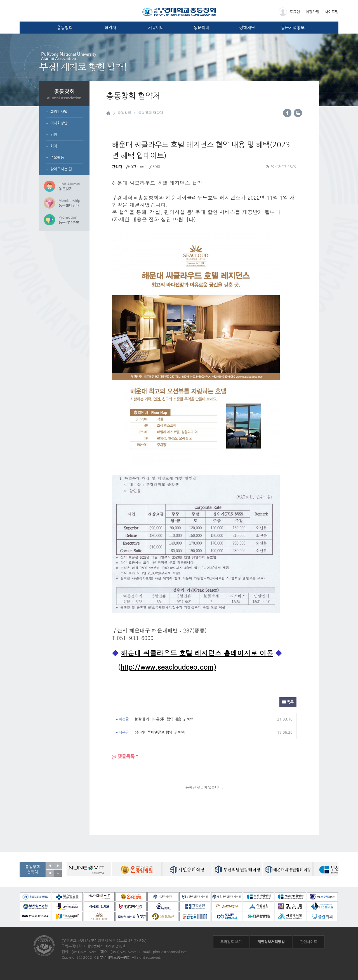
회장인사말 (59, 112)
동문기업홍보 (293, 28)
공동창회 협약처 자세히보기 (58, 873)
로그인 (289, 12)
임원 (54, 135)
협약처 (110, 28)
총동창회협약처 (33, 869)
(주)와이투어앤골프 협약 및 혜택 (160, 732)
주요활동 (57, 158)
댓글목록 (123, 756)
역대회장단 (59, 123)
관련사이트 (309, 942)
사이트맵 (332, 12)
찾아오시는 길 (61, 169)
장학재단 (247, 28)
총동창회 (65, 28)
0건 (131, 167)
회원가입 (312, 12)
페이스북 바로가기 (287, 113)
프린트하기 (298, 113)
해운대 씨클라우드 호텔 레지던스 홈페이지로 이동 (197, 653)
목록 (288, 702)
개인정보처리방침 (271, 942)
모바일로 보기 (231, 942)
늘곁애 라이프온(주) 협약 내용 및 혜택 (164, 719)
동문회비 (201, 28)
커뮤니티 (156, 28)
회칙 (54, 146)
